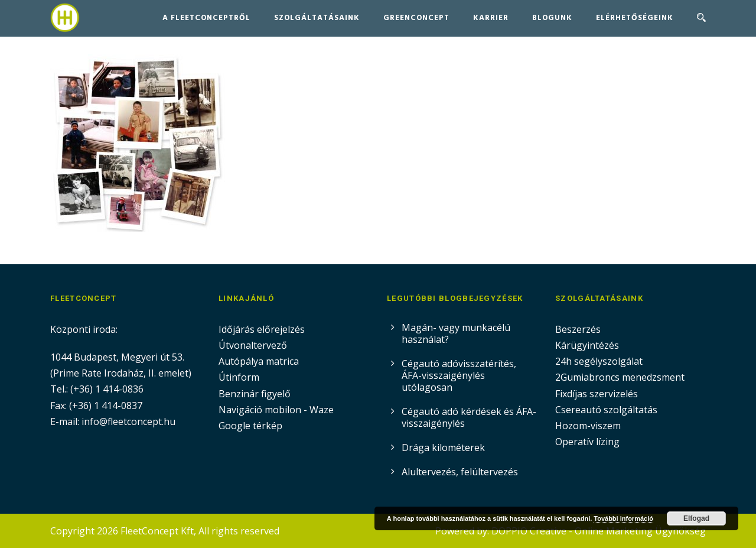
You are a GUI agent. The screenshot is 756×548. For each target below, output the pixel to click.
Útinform (239, 377)
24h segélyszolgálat (599, 361)
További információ (623, 518)
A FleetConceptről (206, 18)
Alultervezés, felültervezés (460, 472)
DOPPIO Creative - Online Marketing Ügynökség (599, 531)
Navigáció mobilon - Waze (276, 410)
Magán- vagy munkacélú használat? (456, 333)
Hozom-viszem (588, 426)
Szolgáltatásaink (317, 18)
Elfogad (696, 518)
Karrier (491, 18)
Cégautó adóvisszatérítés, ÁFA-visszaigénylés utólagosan (459, 375)
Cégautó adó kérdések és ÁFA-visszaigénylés (469, 417)
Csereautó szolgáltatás (606, 410)
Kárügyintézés (587, 345)
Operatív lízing (587, 442)
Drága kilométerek (443, 448)
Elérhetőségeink (635, 18)
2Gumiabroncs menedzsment (620, 377)
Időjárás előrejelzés (262, 329)
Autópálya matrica (260, 361)
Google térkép (250, 426)
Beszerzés (578, 329)
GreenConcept (416, 18)
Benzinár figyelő (255, 394)
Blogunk (552, 18)
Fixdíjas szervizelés (597, 394)
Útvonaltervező (253, 345)
